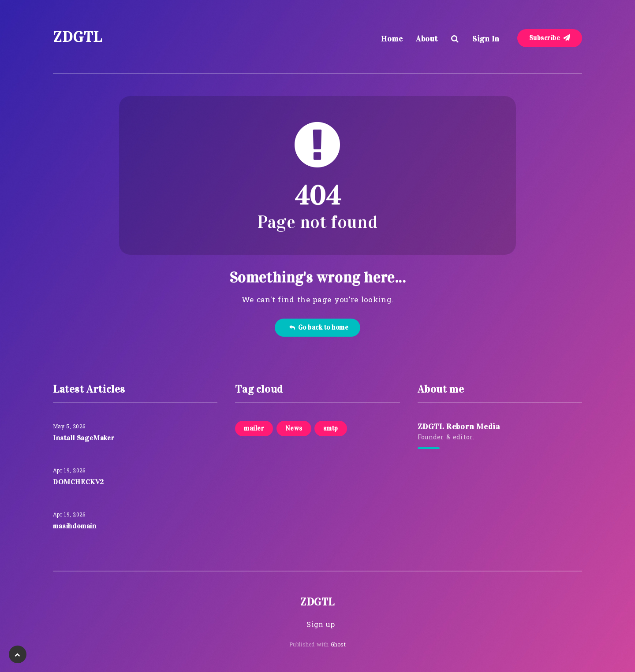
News (294, 428)
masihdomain (75, 526)
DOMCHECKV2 (78, 482)
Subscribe (550, 38)
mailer (254, 428)
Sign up (321, 625)
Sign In (486, 39)
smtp (331, 428)
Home (392, 39)
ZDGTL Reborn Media (459, 427)
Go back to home (319, 327)
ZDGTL (78, 37)
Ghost (338, 645)
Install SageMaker (84, 438)
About (427, 39)
